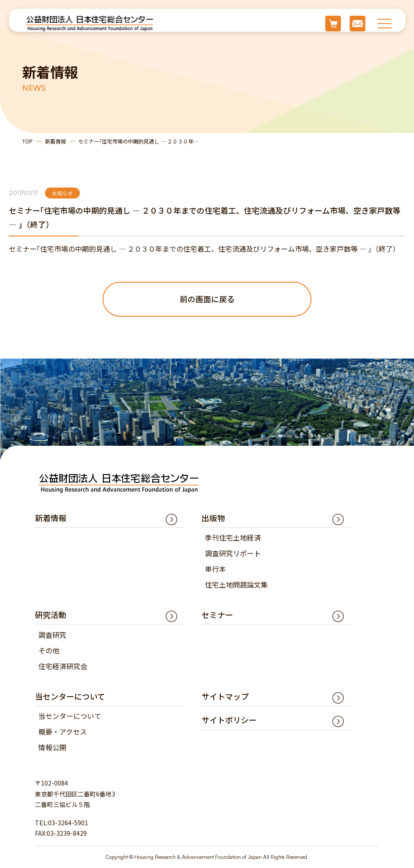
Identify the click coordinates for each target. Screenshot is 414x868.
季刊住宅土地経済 (233, 538)
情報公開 (52, 748)
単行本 (216, 569)
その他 (49, 650)
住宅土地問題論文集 (236, 585)
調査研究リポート (233, 554)
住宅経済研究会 (63, 666)
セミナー (217, 615)
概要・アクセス (63, 732)
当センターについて (70, 716)
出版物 (213, 518)
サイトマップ (225, 696)
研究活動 (51, 615)
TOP (27, 141)
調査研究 (52, 635)
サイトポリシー (229, 720)
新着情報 (55, 141)
